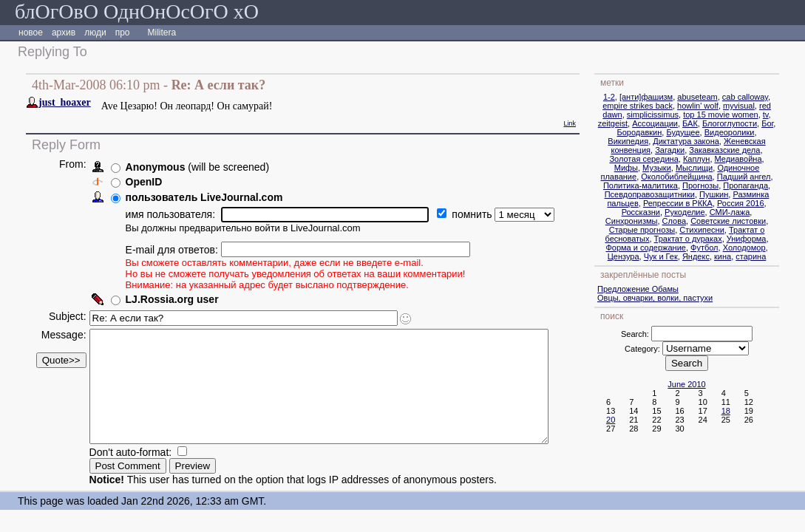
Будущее (709, 132)
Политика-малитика (666, 185)
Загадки (696, 150)
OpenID (143, 182)
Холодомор (770, 248)
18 (752, 411)
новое (31, 33)
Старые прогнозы (668, 230)
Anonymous (155, 167)
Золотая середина (669, 159)
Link (595, 123)
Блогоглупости (755, 123)
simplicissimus (679, 115)
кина (748, 256)
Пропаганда (771, 185)
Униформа (772, 239)
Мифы (652, 168)
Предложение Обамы (664, 289)
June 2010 (712, 384)
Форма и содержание (672, 248)
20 (636, 420)
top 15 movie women (747, 115)
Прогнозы (726, 185)
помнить (473, 214)
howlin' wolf (724, 106)
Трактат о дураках (713, 239)
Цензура (649, 256)
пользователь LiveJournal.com (204, 197)
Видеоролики (755, 132)
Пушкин (740, 194)
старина (777, 256)
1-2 (635, 97)
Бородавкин (665, 132)
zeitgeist (639, 123)
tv (792, 115)
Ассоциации (681, 123)
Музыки (683, 168)
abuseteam (723, 97)
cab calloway (771, 97)
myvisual (765, 106)
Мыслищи (720, 168)
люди (95, 33)
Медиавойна (764, 159)
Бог (793, 123)
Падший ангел (770, 177)
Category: (668, 349)
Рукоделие (711, 212)
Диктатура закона (712, 141)
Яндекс (722, 256)
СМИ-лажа (756, 212)
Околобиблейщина (702, 177)
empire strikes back (663, 106)
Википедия (654, 141)
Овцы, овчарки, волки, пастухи (681, 298)
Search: (661, 334)
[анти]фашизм (672, 97)
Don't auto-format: (132, 474)
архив (64, 33)
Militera (162, 33)
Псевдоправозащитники (676, 194)
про (123, 33)
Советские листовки (754, 221)
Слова (699, 221)
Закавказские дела (750, 150)
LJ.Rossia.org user (171, 299)
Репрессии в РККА (704, 203)
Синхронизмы (658, 221)
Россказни (667, 212)
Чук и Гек (687, 256)
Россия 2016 (767, 203)
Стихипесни (728, 230)
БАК (716, 123)
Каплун (722, 159)
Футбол (730, 248)
